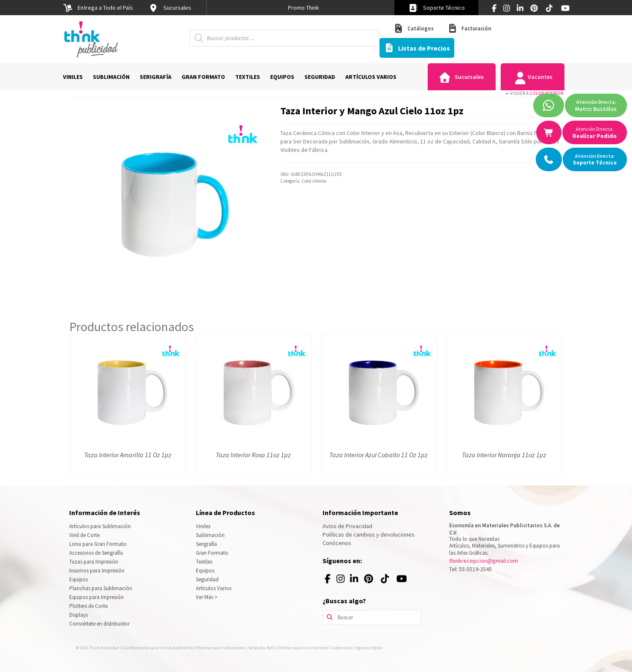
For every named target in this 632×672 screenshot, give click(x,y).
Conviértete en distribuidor (99, 624)
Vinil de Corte (84, 535)
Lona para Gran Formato (98, 544)
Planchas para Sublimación (101, 588)
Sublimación (210, 535)
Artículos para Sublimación (100, 526)
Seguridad (207, 579)
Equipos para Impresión (96, 597)
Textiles (204, 562)
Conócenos (337, 543)
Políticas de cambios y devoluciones (369, 534)
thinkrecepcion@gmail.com (484, 561)
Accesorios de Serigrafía (96, 553)
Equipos (79, 579)
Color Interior (546, 93)
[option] (304, 8)
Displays (79, 615)
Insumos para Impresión (97, 571)
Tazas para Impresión (94, 562)
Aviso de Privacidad (347, 526)
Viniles (203, 526)
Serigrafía (206, 544)
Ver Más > (207, 597)
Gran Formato (212, 553)
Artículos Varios (214, 588)
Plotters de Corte (88, 606)
